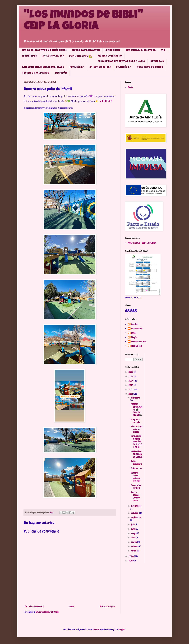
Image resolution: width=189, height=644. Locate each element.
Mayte (134, 337)
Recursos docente (150, 67)
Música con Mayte (110, 56)
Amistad (135, 324)
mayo (134, 533)
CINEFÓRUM (113, 50)
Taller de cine (136, 468)
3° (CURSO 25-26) (100, 67)
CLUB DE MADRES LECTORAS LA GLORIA (121, 62)
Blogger (122, 629)
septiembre (136, 517)
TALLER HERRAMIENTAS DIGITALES (43, 67)
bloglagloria (137, 346)
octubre (135, 513)
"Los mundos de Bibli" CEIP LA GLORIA (83, 21)
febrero (135, 546)
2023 (131, 385)
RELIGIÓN (61, 73)
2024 (131, 381)
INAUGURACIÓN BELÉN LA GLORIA (137, 454)
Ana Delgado (137, 329)
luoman (96, 629)
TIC (163, 50)
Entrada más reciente (34, 606)
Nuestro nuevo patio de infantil (135, 477)
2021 (131, 394)
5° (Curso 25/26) (53, 56)
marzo (134, 542)
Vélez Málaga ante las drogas (137, 429)
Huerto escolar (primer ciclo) (135, 496)
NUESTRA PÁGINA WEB (86, 50)
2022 (131, 390)
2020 (131, 556)
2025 (131, 376)
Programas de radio (135, 421)
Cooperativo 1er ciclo (136, 486)
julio (133, 524)
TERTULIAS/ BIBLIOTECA (141, 50)
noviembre (136, 506)
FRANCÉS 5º (77, 67)
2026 (131, 372)
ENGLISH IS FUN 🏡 (81, 57)
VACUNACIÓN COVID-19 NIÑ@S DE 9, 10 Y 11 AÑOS (136, 442)
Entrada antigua (107, 606)
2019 (131, 561)
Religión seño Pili (138, 342)
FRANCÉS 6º (124, 67)
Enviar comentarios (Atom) (48, 612)
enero (134, 551)
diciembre (136, 398)
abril (134, 537)
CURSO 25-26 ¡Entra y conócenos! (44, 50)
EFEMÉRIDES (29, 56)
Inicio (72, 606)
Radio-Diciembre (136, 463)
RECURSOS (157, 62)
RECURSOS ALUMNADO (36, 73)
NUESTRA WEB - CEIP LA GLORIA (142, 243)
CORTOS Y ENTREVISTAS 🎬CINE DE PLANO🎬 (136, 410)
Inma (133, 333)
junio (134, 529)
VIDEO (105, 101)
